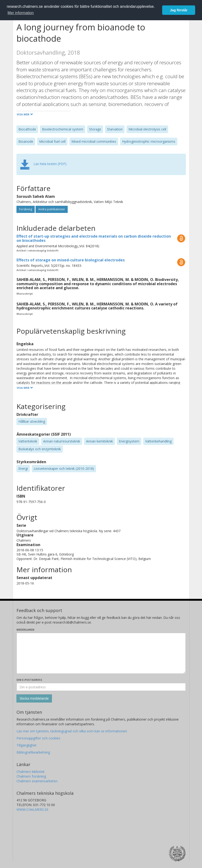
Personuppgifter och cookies (38, 738)
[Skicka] (34, 698)
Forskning (26, 209)
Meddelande (25, 630)
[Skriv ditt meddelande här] (101, 653)
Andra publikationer (52, 209)
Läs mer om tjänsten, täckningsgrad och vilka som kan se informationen (72, 731)
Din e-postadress (29, 680)
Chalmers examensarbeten (37, 781)
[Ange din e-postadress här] (101, 687)
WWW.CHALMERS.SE (32, 809)
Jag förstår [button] (179, 10)
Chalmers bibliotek (31, 772)
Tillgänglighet (27, 745)
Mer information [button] (21, 13)
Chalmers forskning (31, 776)
